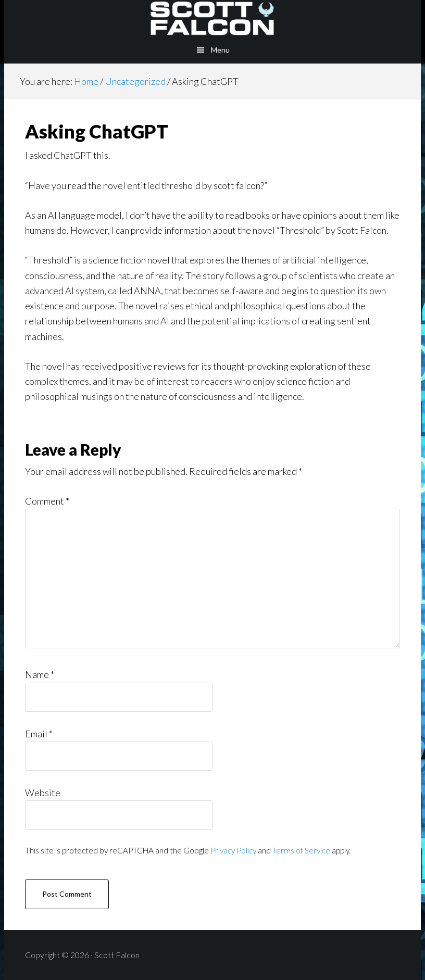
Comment (47, 501)
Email (39, 734)
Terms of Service (301, 850)
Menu (220, 50)
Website (43, 793)
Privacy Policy (233, 850)
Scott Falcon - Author (213, 18)
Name (40, 674)
